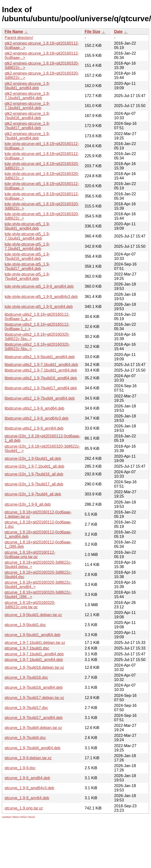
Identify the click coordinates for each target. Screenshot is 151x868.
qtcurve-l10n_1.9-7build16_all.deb (34, 474)
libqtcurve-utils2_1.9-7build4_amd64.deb (40, 398)
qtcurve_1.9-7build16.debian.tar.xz (34, 667)
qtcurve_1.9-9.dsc (20, 768)
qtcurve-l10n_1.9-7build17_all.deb (34, 484)
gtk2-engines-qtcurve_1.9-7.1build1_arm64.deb (27, 106)
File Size (92, 32)
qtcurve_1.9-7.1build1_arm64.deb (34, 660)
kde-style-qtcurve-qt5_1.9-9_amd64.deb (39, 286)
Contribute (6, 817)
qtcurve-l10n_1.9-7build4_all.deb (33, 494)
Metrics (16, 817)
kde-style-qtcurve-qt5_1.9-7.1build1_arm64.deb (27, 246)
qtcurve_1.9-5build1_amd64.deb (33, 635)
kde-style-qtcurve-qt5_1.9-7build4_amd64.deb (27, 276)
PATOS (24, 817)
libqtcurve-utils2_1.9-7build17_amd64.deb (41, 388)
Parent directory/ (19, 38)
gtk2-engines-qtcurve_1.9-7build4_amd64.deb (27, 136)
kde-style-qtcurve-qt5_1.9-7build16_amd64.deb (27, 256)
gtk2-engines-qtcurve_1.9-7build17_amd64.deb (27, 126)
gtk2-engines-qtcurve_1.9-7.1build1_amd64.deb (27, 96)
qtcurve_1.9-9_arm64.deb (27, 798)
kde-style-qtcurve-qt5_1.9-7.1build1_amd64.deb (27, 236)
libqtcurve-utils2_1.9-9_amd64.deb (34, 408)
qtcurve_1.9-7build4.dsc (25, 738)
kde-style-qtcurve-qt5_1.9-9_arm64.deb (39, 307)
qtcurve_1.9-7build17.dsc (26, 708)
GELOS (32, 817)
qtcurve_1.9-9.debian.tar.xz (28, 758)
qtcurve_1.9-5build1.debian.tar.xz (33, 615)
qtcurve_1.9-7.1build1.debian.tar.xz (35, 643)
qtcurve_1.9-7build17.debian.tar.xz (34, 698)
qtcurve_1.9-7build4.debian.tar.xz (33, 728)
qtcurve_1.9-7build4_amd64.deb (33, 748)
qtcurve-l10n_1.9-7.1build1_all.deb (35, 466)
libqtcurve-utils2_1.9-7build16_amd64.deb (41, 378)
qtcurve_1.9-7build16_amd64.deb (34, 687)
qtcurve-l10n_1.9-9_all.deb (28, 504)
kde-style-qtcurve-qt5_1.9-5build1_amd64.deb (27, 226)
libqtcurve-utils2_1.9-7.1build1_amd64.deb (41, 365)
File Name (14, 32)
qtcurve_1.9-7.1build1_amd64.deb (34, 654)
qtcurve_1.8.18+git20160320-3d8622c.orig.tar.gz (30, 605)
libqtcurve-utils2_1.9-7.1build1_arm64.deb (41, 370)
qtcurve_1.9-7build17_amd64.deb (34, 718)
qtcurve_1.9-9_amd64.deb (27, 778)
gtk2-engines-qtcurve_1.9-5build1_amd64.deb (27, 86)
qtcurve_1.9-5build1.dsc (25, 625)
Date (118, 32)
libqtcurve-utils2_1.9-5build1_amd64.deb (40, 357)
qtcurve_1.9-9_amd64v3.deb (29, 788)
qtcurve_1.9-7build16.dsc (26, 677)
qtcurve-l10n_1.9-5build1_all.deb (33, 459)
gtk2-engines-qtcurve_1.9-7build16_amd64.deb (27, 116)
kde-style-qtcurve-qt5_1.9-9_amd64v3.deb (41, 297)
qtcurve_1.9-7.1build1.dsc (27, 648)
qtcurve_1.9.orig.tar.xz (24, 808)
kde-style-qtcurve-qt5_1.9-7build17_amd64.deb (27, 266)
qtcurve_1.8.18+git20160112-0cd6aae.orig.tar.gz (30, 555)
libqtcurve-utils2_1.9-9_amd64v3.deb (36, 418)
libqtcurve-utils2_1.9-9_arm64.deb (34, 428)
